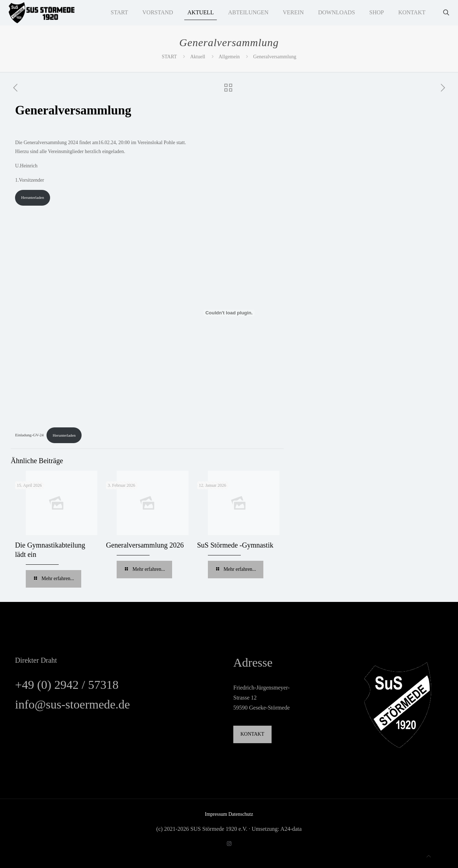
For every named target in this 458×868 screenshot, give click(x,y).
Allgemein (229, 57)
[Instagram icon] (229, 844)
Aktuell (198, 57)
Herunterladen (33, 197)
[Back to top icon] (429, 856)
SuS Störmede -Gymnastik (235, 545)
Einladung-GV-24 (29, 435)
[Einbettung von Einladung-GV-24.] (229, 313)
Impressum (217, 814)
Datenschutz (241, 814)
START (169, 57)
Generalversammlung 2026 (145, 545)
